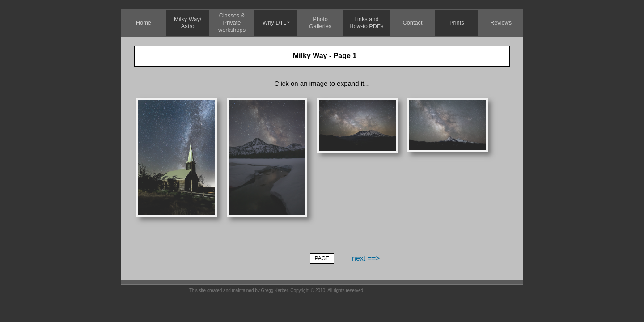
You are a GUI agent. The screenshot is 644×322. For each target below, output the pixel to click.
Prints (457, 23)
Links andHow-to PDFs (366, 23)
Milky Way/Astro (188, 23)
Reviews (501, 23)
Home (144, 23)
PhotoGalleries (320, 23)
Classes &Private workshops (232, 23)
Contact (412, 23)
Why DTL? (276, 23)
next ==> (366, 258)
